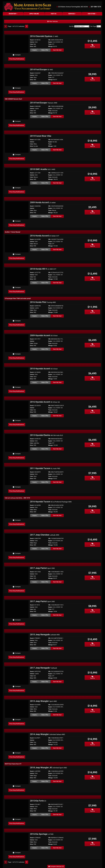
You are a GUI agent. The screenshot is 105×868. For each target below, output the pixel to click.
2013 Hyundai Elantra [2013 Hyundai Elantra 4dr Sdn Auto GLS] (46, 435)
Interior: (32, 42)
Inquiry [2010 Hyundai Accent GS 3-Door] (35, 382)
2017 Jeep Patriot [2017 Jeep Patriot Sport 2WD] (42, 568)
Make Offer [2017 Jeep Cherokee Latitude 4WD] (45, 549)
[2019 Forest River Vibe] (17, 144)
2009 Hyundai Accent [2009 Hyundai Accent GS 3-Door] (44, 335)
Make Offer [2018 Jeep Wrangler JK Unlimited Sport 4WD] (45, 781)
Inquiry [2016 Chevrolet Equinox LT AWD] (35, 50)
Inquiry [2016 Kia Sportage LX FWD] (35, 848)
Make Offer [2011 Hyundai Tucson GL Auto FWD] (45, 482)
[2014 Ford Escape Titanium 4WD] (17, 110)
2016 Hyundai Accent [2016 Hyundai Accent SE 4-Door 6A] (45, 402)
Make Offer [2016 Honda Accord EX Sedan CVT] (45, 250)
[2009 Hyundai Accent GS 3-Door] (17, 343)
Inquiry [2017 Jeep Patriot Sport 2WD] (35, 582)
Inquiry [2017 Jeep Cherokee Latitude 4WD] (35, 549)
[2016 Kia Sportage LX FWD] (17, 842)
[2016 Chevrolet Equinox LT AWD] (17, 44)
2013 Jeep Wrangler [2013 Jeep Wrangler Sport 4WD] (43, 701)
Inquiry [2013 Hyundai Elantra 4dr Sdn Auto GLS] (35, 449)
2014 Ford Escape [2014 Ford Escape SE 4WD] (42, 70)
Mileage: (51, 46)
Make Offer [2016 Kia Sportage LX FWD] (45, 848)
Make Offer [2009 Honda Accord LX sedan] (45, 216)
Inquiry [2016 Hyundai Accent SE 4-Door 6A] (35, 416)
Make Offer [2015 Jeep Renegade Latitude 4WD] (45, 648)
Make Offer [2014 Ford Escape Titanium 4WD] (45, 117)
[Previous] (6, 26)
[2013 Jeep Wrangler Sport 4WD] (17, 709)
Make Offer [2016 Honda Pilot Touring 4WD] (45, 316)
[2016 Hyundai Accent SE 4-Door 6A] (17, 410)
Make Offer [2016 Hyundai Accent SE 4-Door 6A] (45, 416)
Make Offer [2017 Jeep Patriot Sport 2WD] (45, 582)
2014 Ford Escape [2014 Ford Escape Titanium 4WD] (44, 103)
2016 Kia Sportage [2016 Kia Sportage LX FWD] (42, 834)
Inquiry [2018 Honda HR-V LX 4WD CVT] (35, 283)
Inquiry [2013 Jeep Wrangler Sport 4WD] (35, 715)
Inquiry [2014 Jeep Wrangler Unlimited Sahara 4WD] (35, 748)
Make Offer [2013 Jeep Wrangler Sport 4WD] (45, 715)
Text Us (92, 46)
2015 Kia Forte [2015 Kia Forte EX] (38, 801)
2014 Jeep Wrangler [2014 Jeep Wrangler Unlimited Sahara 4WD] (48, 734)
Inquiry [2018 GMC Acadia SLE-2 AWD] (35, 183)
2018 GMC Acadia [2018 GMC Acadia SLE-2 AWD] (43, 169)
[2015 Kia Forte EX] (17, 808)
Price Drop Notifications (17, 59)
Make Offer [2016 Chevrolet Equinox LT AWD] (45, 50)
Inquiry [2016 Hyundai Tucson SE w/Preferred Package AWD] (35, 515)
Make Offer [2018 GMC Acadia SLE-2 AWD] (45, 183)
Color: (32, 44)
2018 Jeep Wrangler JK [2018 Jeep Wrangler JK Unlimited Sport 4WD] (48, 768)
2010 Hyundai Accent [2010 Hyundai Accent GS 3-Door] (44, 369)
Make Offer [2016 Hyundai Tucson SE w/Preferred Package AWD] (45, 515)
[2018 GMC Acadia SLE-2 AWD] (17, 177)
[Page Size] (99, 26)
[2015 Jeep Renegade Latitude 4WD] (17, 642)
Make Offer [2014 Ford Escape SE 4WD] (45, 83)
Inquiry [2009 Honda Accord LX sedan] (35, 216)
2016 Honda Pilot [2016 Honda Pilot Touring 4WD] (43, 302)
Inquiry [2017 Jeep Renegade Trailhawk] (35, 682)
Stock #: (32, 40)
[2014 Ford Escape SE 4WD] (17, 77)
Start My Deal (57, 50)
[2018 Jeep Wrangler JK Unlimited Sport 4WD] (17, 775)
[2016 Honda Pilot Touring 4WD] (17, 310)
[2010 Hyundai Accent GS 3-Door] (17, 376)
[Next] (27, 26)
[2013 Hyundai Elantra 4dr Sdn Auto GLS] (17, 443)
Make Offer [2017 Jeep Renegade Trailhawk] (45, 682)
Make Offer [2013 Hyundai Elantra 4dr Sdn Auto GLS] (45, 449)
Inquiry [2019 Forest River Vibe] (35, 150)
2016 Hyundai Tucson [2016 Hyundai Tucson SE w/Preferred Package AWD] (51, 502)
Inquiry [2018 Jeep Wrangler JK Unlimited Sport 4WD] (35, 781)
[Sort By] (82, 26)
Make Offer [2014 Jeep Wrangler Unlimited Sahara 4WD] (45, 748)
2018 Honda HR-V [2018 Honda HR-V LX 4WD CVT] (43, 269)
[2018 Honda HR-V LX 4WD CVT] (17, 277)
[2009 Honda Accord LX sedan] (17, 210)
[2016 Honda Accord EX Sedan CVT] (17, 243)
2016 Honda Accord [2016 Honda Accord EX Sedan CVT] (45, 236)
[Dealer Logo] (28, 7)
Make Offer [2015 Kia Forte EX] (45, 815)
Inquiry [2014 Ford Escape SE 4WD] (35, 83)
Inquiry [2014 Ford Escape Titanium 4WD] (35, 117)
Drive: (32, 46)
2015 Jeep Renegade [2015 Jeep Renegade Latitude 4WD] (45, 635)
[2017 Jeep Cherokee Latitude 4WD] (17, 543)
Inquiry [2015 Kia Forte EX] (35, 815)
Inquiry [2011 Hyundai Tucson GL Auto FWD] (35, 482)
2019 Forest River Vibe (41, 136)
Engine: (50, 42)
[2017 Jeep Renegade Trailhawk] (17, 676)
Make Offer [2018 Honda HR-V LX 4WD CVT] (45, 283)
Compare (18, 55)
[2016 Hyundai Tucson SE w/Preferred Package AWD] (17, 509)
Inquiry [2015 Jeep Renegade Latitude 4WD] (35, 648)
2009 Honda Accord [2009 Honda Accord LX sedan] (43, 202)
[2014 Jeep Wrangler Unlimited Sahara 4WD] (17, 742)
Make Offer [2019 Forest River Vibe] (45, 150)
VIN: (49, 40)
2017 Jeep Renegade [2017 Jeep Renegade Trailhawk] (44, 668)
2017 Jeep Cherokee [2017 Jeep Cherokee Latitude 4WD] (45, 535)
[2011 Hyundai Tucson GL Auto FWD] (17, 476)
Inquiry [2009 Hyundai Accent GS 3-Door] (35, 349)
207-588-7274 (96, 7)
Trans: (50, 44)
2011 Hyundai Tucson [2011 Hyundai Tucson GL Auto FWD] (45, 468)
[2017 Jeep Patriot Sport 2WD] (17, 576)
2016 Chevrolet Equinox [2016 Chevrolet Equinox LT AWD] (44, 36)
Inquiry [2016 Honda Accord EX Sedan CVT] (35, 250)
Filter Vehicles (52, 21)
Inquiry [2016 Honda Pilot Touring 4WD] (35, 316)
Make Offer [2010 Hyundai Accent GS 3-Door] (45, 382)
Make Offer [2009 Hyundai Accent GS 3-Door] (45, 349)
